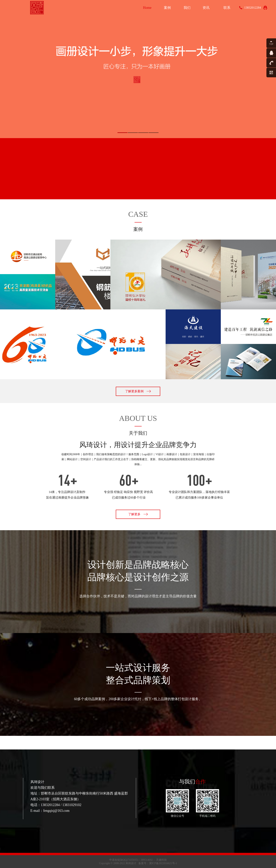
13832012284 (253, 8)
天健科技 (161, 860)
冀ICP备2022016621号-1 (163, 863)
